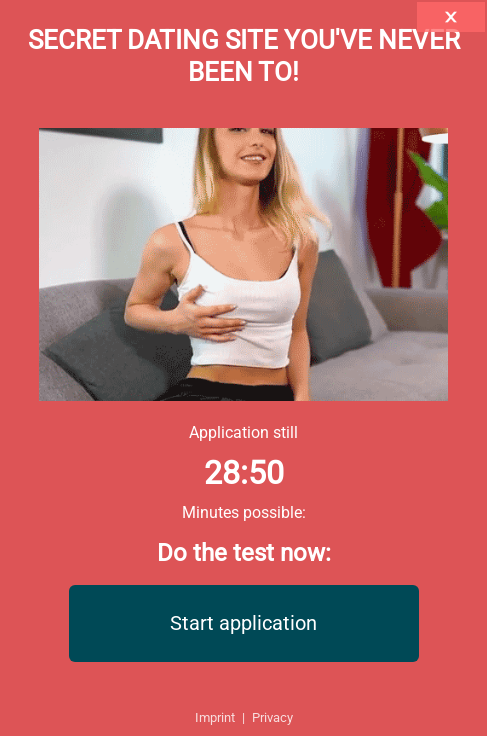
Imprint (215, 717)
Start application (243, 623)
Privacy (272, 717)
